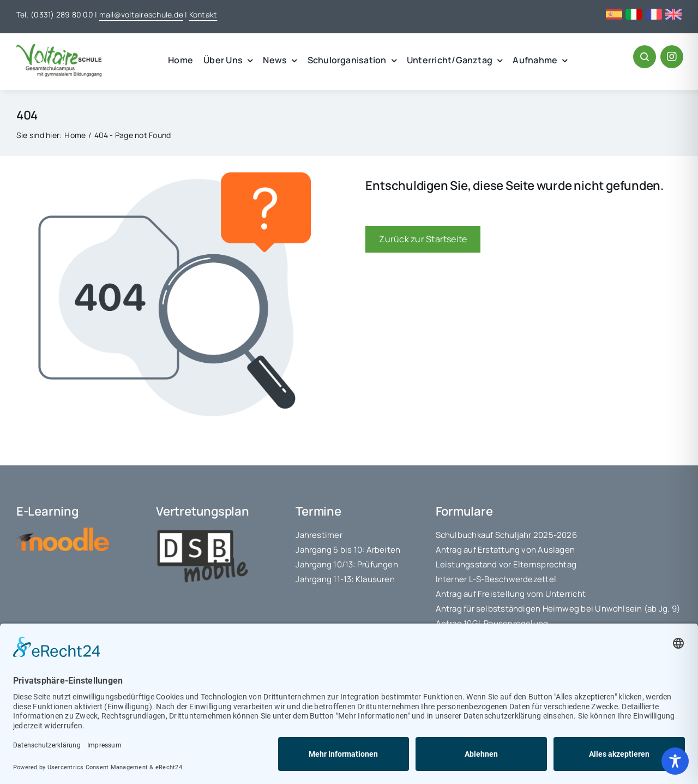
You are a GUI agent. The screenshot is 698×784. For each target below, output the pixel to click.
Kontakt (203, 14)
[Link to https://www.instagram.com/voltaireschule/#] (672, 57)
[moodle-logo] (63, 532)
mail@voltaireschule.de (141, 14)
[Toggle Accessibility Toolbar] (675, 761)
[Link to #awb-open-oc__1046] (645, 57)
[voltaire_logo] (59, 49)
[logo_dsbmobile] (202, 532)
